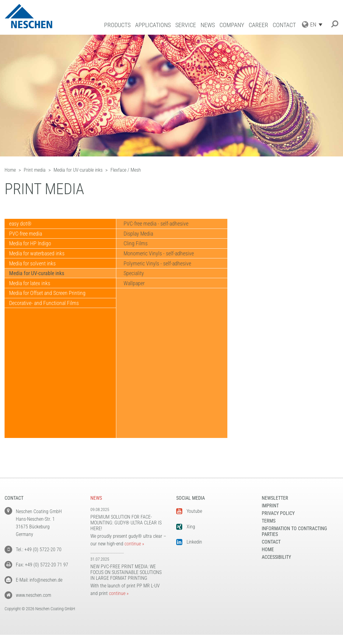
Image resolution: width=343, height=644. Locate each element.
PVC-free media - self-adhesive (155, 225)
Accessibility (276, 557)
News (208, 25)
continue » (134, 544)
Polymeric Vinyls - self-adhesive (156, 273)
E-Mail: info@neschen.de (39, 580)
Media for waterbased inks (39, 261)
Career (258, 25)
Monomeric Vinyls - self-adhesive (158, 261)
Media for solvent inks (34, 273)
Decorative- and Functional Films (46, 322)
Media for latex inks (32, 298)
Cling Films (135, 249)
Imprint (270, 506)
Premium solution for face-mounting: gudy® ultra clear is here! (126, 523)
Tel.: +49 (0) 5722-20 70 (39, 549)
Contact (284, 25)
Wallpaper (133, 298)
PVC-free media (27, 237)
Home (268, 549)
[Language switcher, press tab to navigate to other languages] (318, 24)
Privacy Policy (278, 513)
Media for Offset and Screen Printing (49, 310)
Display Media (137, 237)
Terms (269, 521)
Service (186, 25)
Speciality (133, 286)
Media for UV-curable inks (38, 286)
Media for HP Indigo (32, 249)
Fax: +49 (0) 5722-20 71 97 (42, 565)
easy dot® (22, 225)
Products (117, 25)
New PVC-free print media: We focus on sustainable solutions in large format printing (126, 572)
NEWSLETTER (275, 498)
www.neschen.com (33, 595)
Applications (153, 25)
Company (232, 25)
